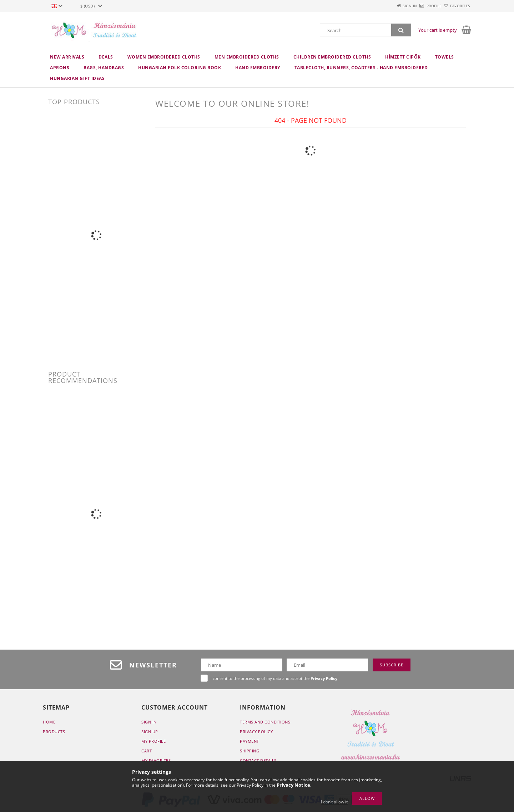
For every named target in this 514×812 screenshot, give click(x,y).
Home (49, 722)
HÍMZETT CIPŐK (403, 57)
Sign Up (150, 732)
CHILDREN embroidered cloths (332, 57)
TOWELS (445, 57)
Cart (147, 751)
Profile (422, 6)
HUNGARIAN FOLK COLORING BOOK (180, 68)
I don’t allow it (334, 802)
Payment (250, 741)
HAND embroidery (258, 68)
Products (54, 732)
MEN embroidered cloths (247, 57)
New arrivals (67, 57)
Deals (106, 57)
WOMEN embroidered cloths (164, 57)
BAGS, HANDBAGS (104, 68)
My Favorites (156, 760)
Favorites (456, 6)
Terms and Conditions (265, 722)
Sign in (389, 6)
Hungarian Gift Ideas (77, 78)
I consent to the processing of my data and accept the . (274, 678)
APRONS (60, 68)
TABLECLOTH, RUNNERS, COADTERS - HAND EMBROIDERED (361, 68)
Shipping (250, 751)
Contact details (258, 760)
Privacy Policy (256, 732)
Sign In (149, 722)
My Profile (153, 741)
